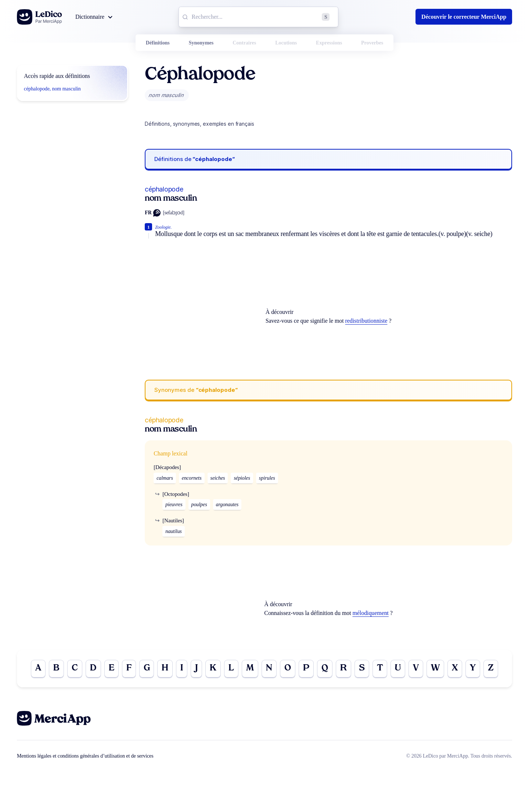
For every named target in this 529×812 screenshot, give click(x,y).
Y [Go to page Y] (473, 669)
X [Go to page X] (455, 669)
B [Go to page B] (56, 669)
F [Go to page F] (129, 669)
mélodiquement (370, 613)
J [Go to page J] (196, 669)
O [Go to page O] (288, 669)
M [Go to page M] (250, 669)
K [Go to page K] (213, 669)
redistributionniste (366, 321)
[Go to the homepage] (39, 17)
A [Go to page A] (38, 669)
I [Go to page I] (182, 669)
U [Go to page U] (398, 669)
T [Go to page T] (380, 669)
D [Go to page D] (93, 669)
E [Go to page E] (111, 669)
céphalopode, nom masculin (52, 89)
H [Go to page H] (165, 669)
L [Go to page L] (231, 669)
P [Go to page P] (306, 669)
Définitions (158, 43)
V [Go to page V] (416, 669)
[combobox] (258, 17)
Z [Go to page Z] (491, 669)
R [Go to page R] (343, 669)
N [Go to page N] (269, 669)
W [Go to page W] (435, 669)
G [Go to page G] (147, 669)
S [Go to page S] (362, 669)
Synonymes (201, 43)
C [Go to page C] (75, 669)
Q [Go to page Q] (325, 669)
